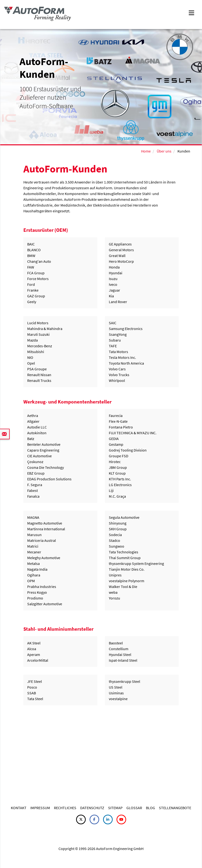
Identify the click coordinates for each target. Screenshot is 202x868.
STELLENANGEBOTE (175, 808)
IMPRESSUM (40, 808)
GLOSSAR (134, 808)
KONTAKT (19, 808)
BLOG (150, 808)
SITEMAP (115, 808)
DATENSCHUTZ (92, 808)
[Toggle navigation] (191, 12)
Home (146, 151)
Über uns (164, 151)
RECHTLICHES (65, 808)
